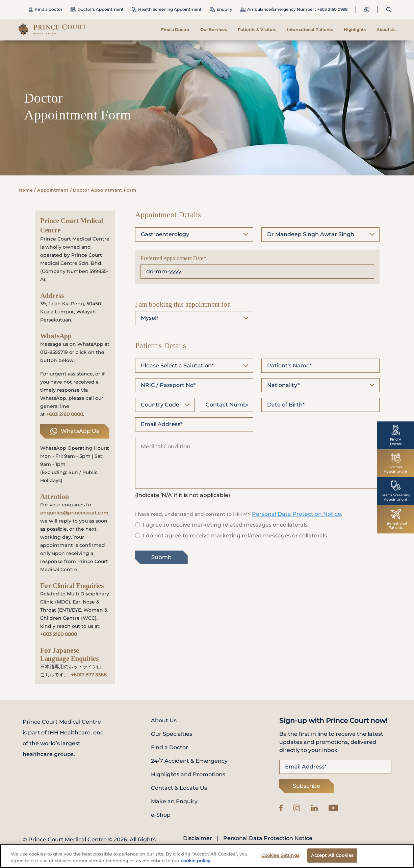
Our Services (214, 30)
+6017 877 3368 (89, 675)
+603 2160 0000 (65, 414)
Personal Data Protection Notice (296, 514)
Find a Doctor (175, 30)
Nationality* (283, 385)
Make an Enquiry (174, 801)
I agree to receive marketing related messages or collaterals (225, 525)
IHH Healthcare (69, 733)
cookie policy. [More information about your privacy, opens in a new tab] (196, 862)
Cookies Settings (280, 857)
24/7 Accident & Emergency (189, 761)
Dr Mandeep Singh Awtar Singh (311, 234)
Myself (150, 318)
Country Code (160, 405)
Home (26, 190)
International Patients (310, 30)
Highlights (355, 30)
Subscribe (306, 786)
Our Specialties (172, 734)
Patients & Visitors (257, 30)
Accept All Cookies (332, 857)
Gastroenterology (165, 234)
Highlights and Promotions (188, 774)
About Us (386, 30)
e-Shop (161, 815)
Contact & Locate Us (179, 788)
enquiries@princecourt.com (74, 513)
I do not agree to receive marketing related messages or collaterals (235, 536)
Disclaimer (198, 838)
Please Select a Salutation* (177, 366)
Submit (161, 557)
